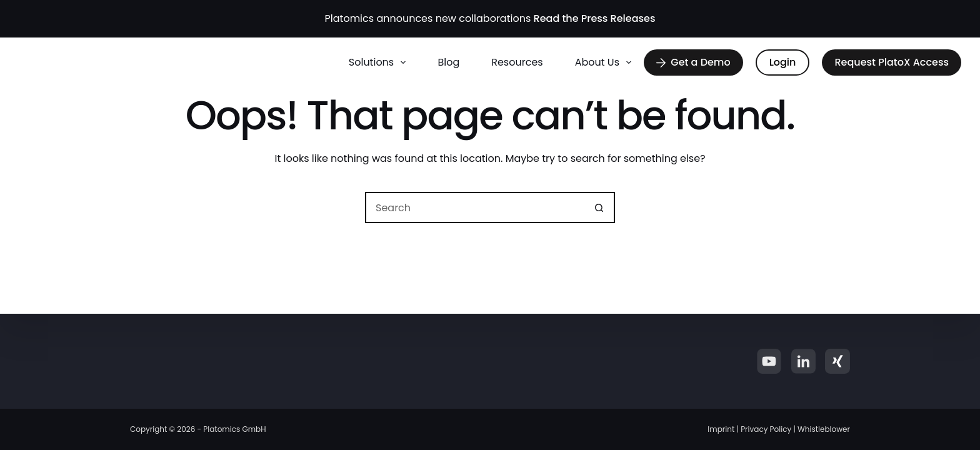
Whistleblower (824, 429)
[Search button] (599, 207)
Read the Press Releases (595, 18)
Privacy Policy (766, 429)
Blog (448, 62)
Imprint (721, 429)
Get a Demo (693, 62)
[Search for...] (474, 207)
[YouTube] (769, 361)
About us (606, 62)
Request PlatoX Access (892, 62)
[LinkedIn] (803, 361)
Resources (517, 62)
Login (783, 62)
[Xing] (837, 361)
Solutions (380, 62)
